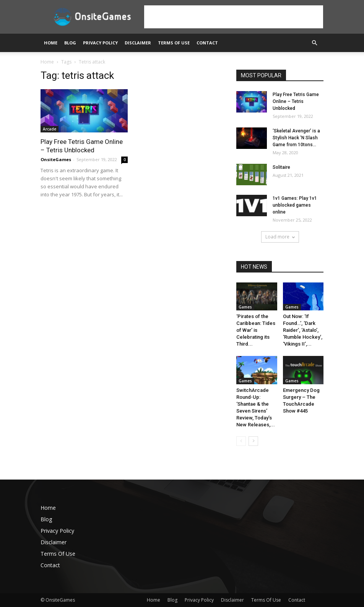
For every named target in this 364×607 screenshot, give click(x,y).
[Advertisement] (234, 17)
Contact (207, 43)
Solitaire (281, 167)
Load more (280, 237)
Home (51, 43)
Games (245, 307)
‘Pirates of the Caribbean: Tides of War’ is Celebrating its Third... (256, 330)
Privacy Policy (100, 43)
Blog (70, 43)
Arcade (50, 129)
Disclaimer (138, 43)
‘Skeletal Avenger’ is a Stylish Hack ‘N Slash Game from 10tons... (296, 138)
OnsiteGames (56, 159)
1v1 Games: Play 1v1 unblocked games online (295, 205)
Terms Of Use (174, 43)
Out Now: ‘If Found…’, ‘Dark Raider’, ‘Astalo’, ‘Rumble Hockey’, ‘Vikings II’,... (303, 330)
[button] (314, 43)
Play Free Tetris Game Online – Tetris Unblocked (296, 101)
